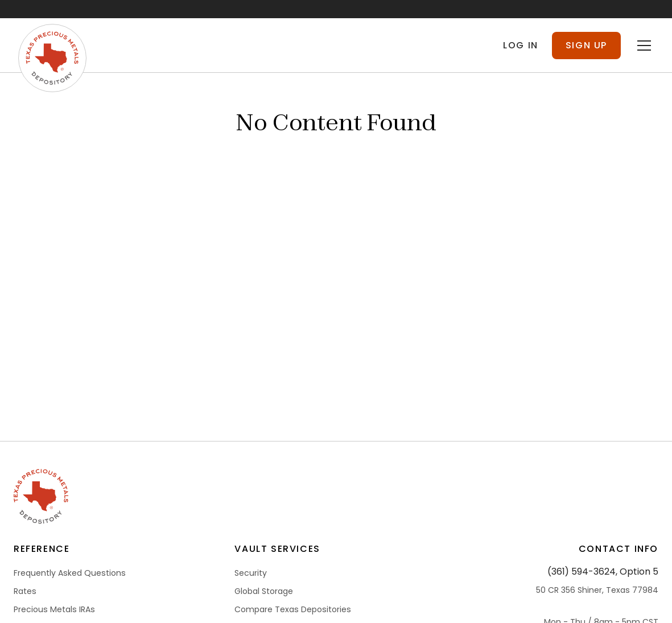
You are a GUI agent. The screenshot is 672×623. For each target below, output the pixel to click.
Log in (521, 45)
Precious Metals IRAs (54, 609)
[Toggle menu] (644, 46)
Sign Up (586, 45)
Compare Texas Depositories (293, 609)
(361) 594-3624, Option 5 (603, 572)
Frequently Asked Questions (70, 573)
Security (251, 573)
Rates (25, 591)
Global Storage (264, 591)
